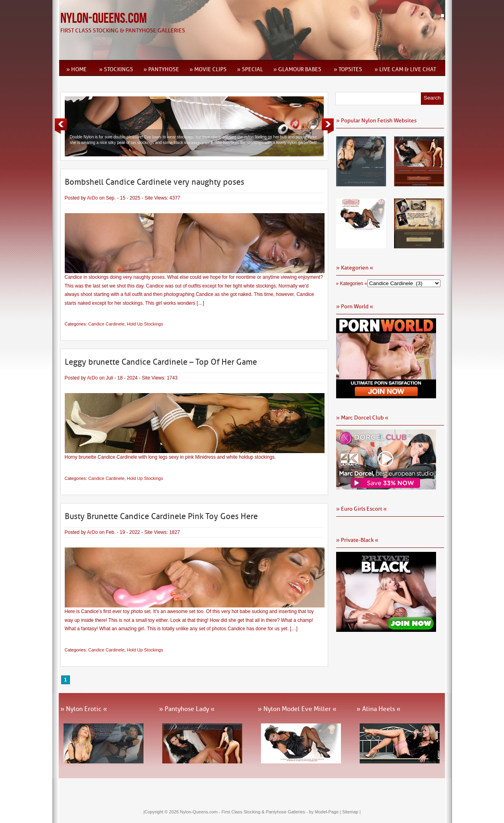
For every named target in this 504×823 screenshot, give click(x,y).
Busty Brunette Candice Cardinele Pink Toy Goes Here (161, 516)
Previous (61, 126)
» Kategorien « (352, 284)
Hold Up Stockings (145, 324)
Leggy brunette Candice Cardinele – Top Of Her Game (161, 362)
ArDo (93, 198)
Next (328, 126)
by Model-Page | (326, 812)
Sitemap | (351, 812)
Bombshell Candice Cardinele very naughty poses (154, 182)
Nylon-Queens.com (104, 19)
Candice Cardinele (107, 324)
